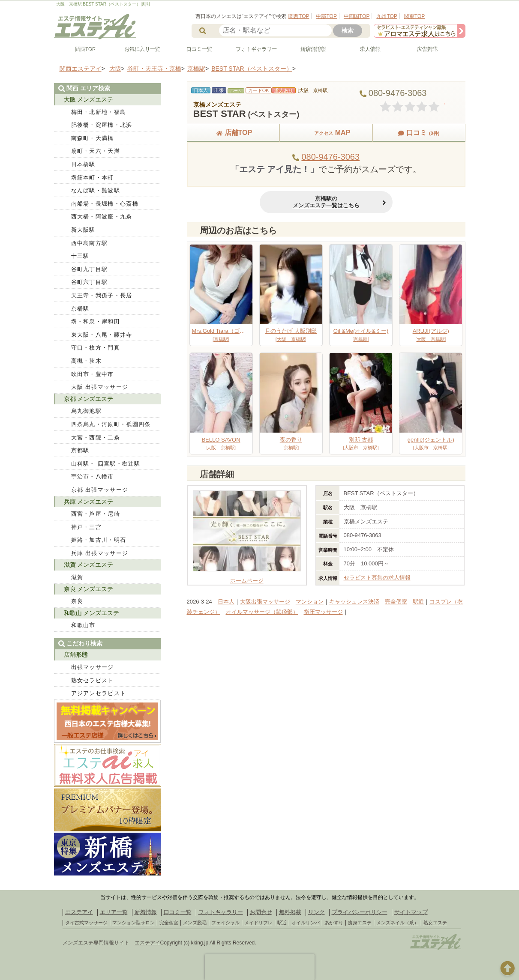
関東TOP (414, 16)
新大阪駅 (83, 230)
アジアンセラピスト (99, 693)
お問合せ (261, 912)
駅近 (418, 602)
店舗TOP (233, 133)
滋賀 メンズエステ (89, 565)
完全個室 (396, 602)
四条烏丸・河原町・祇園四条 (111, 424)
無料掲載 (290, 912)
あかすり (334, 923)
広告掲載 (424, 50)
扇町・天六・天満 (96, 151)
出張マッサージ (93, 667)
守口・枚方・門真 (96, 348)
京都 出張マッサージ (100, 490)
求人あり (284, 90)
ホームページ (247, 577)
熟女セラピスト (93, 680)
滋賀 (77, 577)
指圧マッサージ (323, 612)
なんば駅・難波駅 (96, 190)
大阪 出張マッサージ (100, 387)
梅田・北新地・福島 (99, 112)
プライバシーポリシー (360, 912)
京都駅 (80, 450)
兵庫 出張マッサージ (100, 553)
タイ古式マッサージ (86, 923)
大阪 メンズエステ (89, 99)
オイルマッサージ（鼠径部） (262, 612)
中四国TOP (357, 16)
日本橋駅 (83, 164)
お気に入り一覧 (139, 50)
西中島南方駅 (90, 243)
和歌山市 (83, 625)
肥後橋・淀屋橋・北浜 (102, 125)
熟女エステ (435, 923)
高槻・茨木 (87, 361)
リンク (316, 912)
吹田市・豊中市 (93, 374)
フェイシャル (225, 923)
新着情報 (146, 912)
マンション (310, 602)
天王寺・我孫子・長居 (102, 295)
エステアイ (79, 912)
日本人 (226, 602)
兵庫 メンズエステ (89, 502)
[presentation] (260, 967)
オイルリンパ (306, 923)
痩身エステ (360, 923)
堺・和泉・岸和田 (96, 321)
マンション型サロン (133, 923)
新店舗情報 (310, 50)
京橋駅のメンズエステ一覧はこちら (326, 202)
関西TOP (299, 16)
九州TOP (387, 16)
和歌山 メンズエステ (92, 613)
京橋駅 (80, 309)
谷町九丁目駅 (90, 269)
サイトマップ (411, 912)
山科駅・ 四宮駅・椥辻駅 (106, 464)
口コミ (419, 133)
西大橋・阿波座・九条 (102, 217)
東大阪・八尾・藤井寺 (102, 335)
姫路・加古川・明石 (99, 540)
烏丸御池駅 (87, 411)
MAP (326, 133)
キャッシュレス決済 (354, 602)
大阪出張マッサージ (265, 602)
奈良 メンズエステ (89, 589)
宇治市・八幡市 (93, 477)
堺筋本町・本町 (93, 178)
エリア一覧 (114, 912)
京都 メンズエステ (89, 399)
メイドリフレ (258, 923)
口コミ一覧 (196, 50)
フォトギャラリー (253, 50)
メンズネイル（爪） (397, 923)
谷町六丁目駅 (90, 282)
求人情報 (367, 50)
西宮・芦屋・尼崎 (96, 514)
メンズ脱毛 (195, 923)
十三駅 (80, 256)
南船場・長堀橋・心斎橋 (105, 204)
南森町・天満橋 (93, 138)
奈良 (77, 601)
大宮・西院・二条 (96, 438)
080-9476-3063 (330, 157)
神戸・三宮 (87, 527)
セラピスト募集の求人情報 (377, 578)
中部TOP (326, 16)
